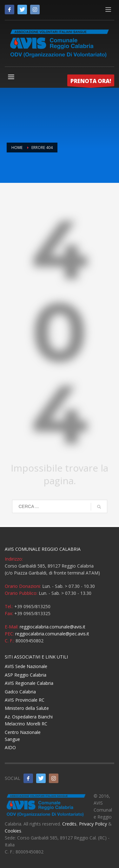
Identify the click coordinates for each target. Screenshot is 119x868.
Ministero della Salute (27, 708)
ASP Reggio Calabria (26, 675)
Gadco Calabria (20, 692)
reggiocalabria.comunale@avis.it (53, 627)
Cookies (13, 831)
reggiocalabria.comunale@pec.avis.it (52, 634)
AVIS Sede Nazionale (26, 666)
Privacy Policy (93, 824)
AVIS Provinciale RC (25, 700)
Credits (69, 824)
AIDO (10, 747)
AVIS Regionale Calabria (29, 683)
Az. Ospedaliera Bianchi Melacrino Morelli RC (29, 720)
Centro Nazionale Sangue (23, 736)
